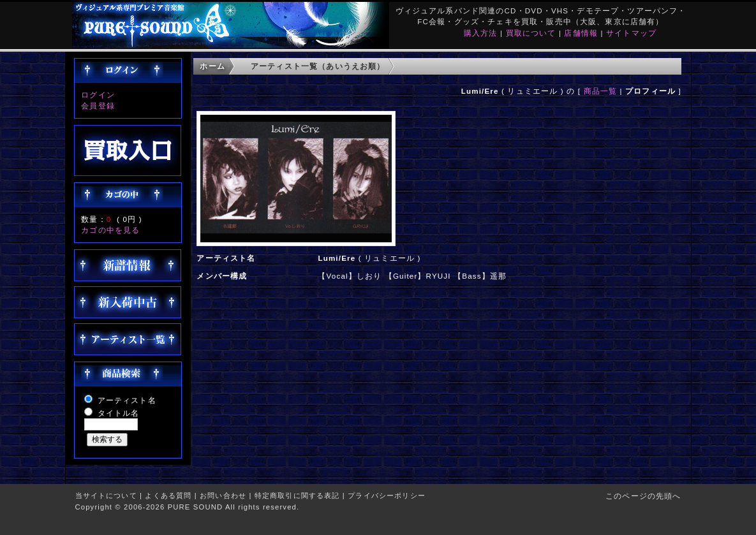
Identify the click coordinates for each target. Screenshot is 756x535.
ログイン (98, 95)
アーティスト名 (127, 400)
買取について (531, 33)
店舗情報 (581, 33)
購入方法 (481, 33)
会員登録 (98, 106)
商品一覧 (601, 91)
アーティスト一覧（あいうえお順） (318, 66)
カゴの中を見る (110, 230)
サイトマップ (631, 33)
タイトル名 (119, 413)
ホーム (212, 66)
